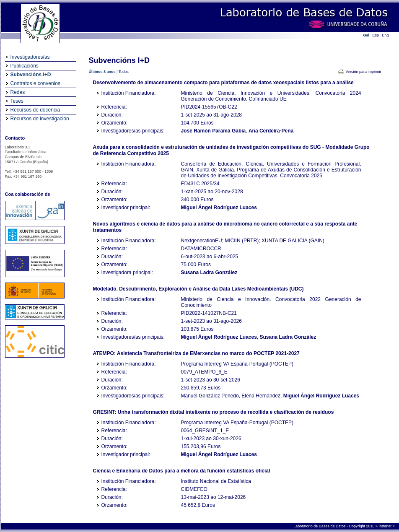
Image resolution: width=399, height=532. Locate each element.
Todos (124, 72)
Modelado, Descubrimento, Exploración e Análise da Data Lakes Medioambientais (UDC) (198, 289)
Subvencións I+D (31, 75)
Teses (17, 101)
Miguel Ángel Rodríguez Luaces (219, 208)
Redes (18, 92)
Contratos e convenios (35, 83)
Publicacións (25, 66)
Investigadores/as (30, 57)
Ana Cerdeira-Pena (271, 131)
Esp (376, 35)
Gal (367, 35)
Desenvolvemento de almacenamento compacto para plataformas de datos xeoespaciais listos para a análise (223, 83)
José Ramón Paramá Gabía (214, 131)
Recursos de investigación (40, 119)
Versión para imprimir (363, 72)
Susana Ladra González (209, 272)
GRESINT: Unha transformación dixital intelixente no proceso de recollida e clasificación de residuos (214, 412)
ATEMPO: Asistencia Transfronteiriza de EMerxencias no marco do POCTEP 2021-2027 (196, 353)
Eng (386, 35)
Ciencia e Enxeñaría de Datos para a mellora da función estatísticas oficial (182, 471)
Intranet (385, 526)
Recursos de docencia (35, 110)
